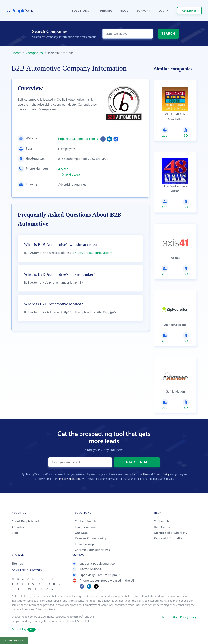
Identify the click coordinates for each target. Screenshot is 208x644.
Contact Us (161, 522)
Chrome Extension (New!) (92, 550)
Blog (15, 533)
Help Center (162, 527)
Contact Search (85, 522)
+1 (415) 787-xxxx (69, 175)
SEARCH (168, 34)
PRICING (106, 11)
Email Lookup (84, 544)
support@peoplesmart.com (95, 564)
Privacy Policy (161, 475)
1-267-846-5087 (87, 569)
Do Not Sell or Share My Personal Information (171, 536)
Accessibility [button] (24, 630)
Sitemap (17, 564)
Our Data (81, 533)
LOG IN (164, 11)
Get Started (190, 11)
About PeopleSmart (25, 522)
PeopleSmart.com (69, 479)
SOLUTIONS (81, 11)
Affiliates (18, 527)
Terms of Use (140, 475)
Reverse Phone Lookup (91, 539)
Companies (34, 53)
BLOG (125, 11)
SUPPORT (143, 11)
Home (16, 53)
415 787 (63, 169)
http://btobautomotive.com (77, 139)
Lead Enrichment (87, 527)
